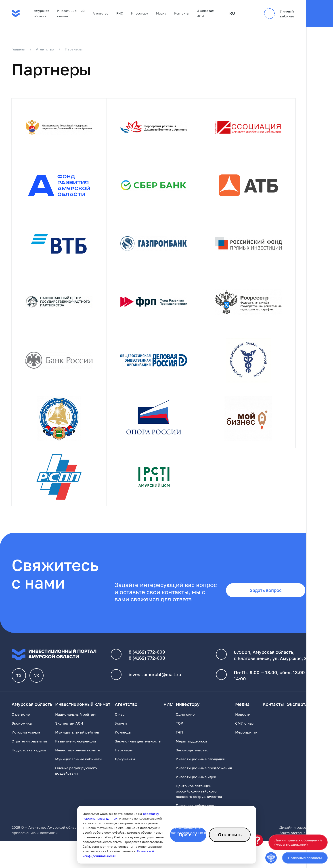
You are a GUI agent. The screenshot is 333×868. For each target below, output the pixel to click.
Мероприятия (247, 737)
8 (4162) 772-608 (147, 663)
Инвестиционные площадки (201, 764)
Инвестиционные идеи (196, 782)
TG (19, 680)
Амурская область (42, 13)
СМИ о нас (244, 728)
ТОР (179, 728)
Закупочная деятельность (138, 746)
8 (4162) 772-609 (147, 657)
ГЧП (179, 737)
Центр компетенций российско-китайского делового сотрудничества (199, 796)
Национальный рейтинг (76, 719)
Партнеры (124, 755)
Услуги (121, 728)
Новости (243, 719)
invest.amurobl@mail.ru (155, 679)
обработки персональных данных (187, 838)
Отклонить (230, 835)
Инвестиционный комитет (79, 755)
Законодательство (192, 755)
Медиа (161, 13)
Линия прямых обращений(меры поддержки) (298, 842)
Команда (123, 737)
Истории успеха (26, 737)
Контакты (182, 13)
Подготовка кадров (29, 755)
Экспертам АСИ (206, 13)
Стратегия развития (29, 746)
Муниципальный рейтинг (77, 737)
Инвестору (140, 13)
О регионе (21, 719)
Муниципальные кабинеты (79, 764)
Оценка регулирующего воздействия (76, 776)
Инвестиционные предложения (204, 773)
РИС (120, 13)
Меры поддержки (191, 746)
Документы (125, 764)
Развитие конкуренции (76, 746)
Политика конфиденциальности (182, 832)
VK (37, 680)
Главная (19, 49)
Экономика (22, 728)
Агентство (101, 13)
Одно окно (185, 719)
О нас (120, 719)
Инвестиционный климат (71, 13)
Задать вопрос (265, 595)
